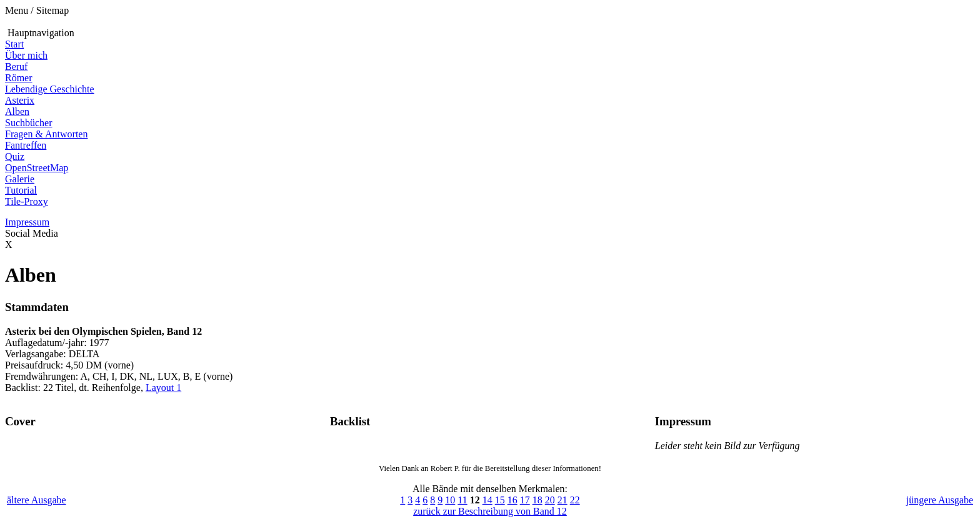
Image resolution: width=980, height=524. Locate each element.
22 (575, 500)
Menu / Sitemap (37, 10)
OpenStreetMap (37, 168)
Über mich (26, 55)
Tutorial (21, 190)
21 (562, 500)
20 (550, 500)
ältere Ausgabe (37, 500)
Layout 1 (163, 388)
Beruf (16, 67)
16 (512, 500)
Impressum (27, 222)
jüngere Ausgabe (940, 500)
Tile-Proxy (27, 201)
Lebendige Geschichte (50, 89)
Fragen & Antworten (46, 134)
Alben (17, 111)
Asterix (20, 100)
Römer (19, 78)
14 (487, 500)
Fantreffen (26, 145)
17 (525, 500)
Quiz (15, 156)
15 (500, 500)
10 (450, 500)
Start (14, 44)
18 (537, 500)
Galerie (20, 179)
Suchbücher (29, 123)
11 (462, 500)
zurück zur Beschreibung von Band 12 (490, 511)
